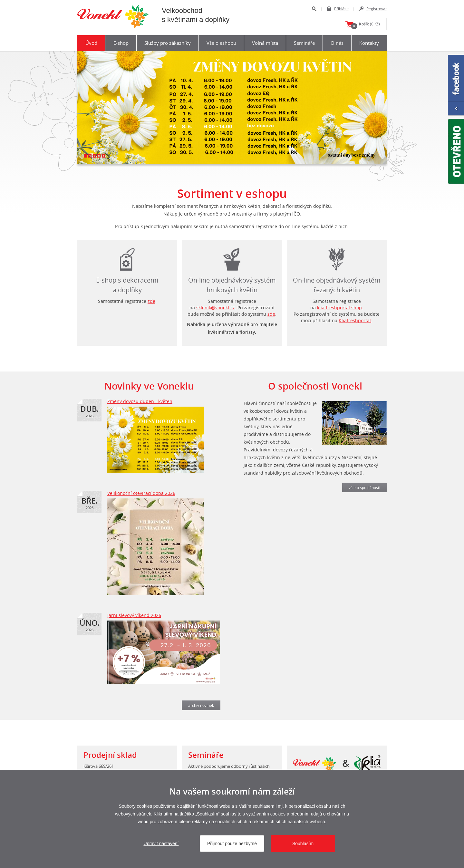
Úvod (91, 43)
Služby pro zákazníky (168, 43)
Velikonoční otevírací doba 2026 (141, 493)
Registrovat (377, 9)
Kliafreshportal (355, 320)
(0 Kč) (365, 25)
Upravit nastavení (161, 844)
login (337, 258)
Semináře (304, 43)
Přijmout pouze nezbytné (232, 844)
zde (151, 301)
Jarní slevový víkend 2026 (134, 615)
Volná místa (265, 43)
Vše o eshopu (221, 43)
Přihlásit (341, 9)
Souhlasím (303, 844)
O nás (337, 43)
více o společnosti (364, 487)
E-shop (121, 43)
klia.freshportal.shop (339, 308)
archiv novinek (201, 705)
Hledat (314, 9)
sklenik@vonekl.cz (216, 308)
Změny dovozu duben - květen (140, 401)
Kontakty (369, 43)
